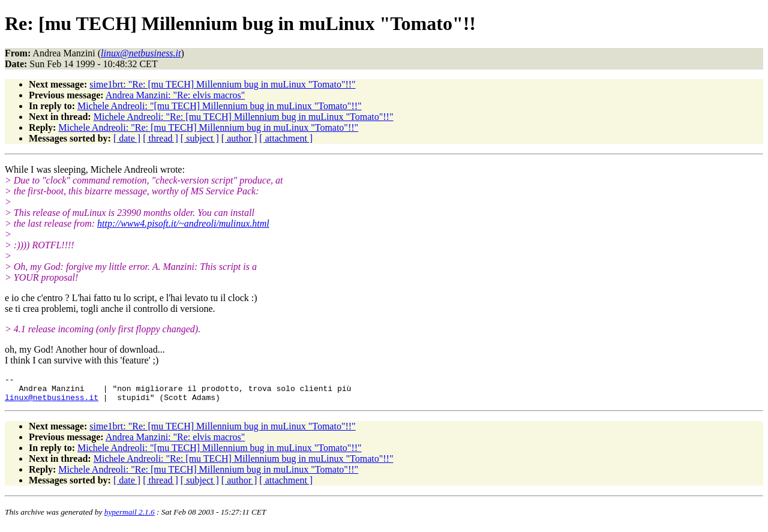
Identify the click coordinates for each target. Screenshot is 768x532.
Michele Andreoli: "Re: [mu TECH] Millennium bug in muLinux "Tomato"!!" (244, 117)
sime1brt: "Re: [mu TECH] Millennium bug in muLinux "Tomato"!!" (222, 84)
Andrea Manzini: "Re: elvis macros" (175, 95)
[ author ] (239, 138)
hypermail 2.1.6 (130, 517)
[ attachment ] (286, 138)
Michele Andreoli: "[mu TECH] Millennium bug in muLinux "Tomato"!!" (220, 106)
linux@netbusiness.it (52, 402)
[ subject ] (200, 138)
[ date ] (127, 138)
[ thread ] (160, 138)
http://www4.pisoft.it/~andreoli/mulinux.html (183, 223)
